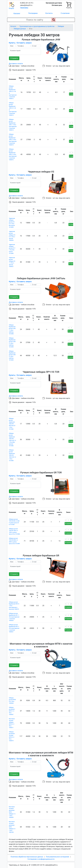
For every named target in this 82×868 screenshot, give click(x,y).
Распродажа (33, 13)
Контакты (49, 13)
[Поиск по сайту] (53, 20)
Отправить (14, 58)
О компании (65, 13)
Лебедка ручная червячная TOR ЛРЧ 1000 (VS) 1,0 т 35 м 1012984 (12, 453)
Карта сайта (13, 863)
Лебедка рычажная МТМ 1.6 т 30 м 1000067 (12, 706)
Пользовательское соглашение (58, 851)
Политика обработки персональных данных (27, 851)
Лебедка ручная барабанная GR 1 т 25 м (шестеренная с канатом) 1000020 (14, 613)
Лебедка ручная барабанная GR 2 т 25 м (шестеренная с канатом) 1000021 (14, 624)
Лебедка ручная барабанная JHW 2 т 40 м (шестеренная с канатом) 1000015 (13, 139)
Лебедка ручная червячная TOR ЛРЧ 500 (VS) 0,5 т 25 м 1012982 (12, 421)
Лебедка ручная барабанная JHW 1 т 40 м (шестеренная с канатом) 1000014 (13, 124)
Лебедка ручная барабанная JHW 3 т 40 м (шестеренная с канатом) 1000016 (13, 154)
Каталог (17, 13)
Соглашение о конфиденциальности (41, 854)
